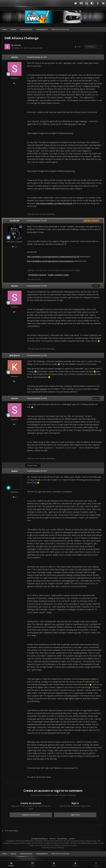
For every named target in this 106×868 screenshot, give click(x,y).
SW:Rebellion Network (37, 275)
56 (15, 497)
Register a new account (31, 815)
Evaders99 (15, 221)
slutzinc (18, 45)
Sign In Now (75, 815)
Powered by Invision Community (53, 848)
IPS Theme (35, 839)
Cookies (72, 839)
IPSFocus (44, 839)
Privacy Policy (62, 839)
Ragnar (15, 471)
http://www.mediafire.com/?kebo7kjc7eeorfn (54, 203)
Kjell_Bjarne (15, 355)
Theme (52, 839)
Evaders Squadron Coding (58, 275)
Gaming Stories (36, 48)
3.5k (15, 247)
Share (78, 47)
